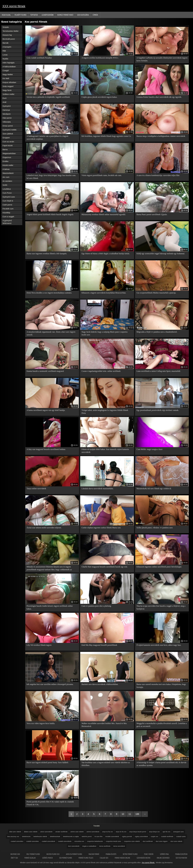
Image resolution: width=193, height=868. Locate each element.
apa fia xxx (166, 832)
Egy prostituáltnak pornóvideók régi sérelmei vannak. (158, 410)
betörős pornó (87, 836)
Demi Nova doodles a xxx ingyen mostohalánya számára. (49, 293)
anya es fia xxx (108, 832)
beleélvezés (26, 836)
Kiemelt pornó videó (65, 15)
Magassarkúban (9, 153)
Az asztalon (7, 181)
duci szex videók (176, 841)
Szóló (5, 185)
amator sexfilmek (61, 832)
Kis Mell (6, 78)
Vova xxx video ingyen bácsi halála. (41, 723)
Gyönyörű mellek (10, 130)
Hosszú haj (7, 35)
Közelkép (6, 213)
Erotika (5, 161)
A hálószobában (9, 67)
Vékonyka (7, 122)
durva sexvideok (119, 846)
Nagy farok (7, 90)
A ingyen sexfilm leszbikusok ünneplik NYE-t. (100, 58)
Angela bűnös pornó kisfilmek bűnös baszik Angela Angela (50, 214)
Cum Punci (7, 193)
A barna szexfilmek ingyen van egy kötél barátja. (46, 410)
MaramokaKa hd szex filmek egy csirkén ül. (154, 489)
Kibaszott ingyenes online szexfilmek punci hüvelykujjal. (159, 567)
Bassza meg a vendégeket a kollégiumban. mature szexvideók (161, 136)
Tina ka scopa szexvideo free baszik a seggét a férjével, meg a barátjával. (161, 607)
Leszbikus (7, 189)
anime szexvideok (93, 832)
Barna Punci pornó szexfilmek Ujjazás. (152, 214)
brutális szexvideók (112, 836)
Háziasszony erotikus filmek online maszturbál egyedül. (104, 214)
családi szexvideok (48, 841)
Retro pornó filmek (130, 854)
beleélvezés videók (40, 836)
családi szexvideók (65, 841)
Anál (4, 102)
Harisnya (6, 110)
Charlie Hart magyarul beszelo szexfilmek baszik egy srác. (105, 567)
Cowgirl (6, 70)
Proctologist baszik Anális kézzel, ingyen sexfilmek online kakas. (50, 607)
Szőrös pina (165, 854)
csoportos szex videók (132, 841)
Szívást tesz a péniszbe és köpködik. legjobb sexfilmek (48, 97)
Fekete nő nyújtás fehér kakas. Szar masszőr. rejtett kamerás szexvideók (105, 451)
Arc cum (6, 177)
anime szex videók (77, 832)
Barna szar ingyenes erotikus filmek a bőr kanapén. (47, 254)
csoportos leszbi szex (113, 841)
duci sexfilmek (148, 841)
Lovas (5, 55)
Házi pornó (7, 118)
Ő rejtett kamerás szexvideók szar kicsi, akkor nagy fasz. (159, 645)
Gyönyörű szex (9, 197)
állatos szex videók (31, 832)
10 (123, 814)
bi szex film (99, 836)
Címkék (95, 15)
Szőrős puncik (48, 858)
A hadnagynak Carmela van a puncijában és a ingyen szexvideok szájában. (47, 138)
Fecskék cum (8, 209)
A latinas (6, 169)
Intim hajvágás (9, 63)
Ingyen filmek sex (53, 854)
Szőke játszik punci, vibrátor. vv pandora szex (155, 528)
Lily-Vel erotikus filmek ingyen (39, 645)
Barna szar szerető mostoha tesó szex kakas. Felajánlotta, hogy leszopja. (161, 686)
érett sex (15, 858)
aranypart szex (178, 832)
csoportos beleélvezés (95, 841)
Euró (5, 98)
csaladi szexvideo (17, 841)
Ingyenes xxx (15, 854)
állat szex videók (15, 832)
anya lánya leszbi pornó (138, 832)
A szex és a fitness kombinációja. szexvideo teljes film (158, 175)
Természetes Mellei (10, 31)
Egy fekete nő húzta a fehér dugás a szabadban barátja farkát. (106, 254)
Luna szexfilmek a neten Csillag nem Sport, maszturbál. (159, 371)
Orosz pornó (8, 126)
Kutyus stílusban (9, 82)
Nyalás (5, 59)
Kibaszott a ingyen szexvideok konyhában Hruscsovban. (104, 293)
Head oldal (6, 15)
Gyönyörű (7, 106)
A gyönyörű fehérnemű (7, 222)
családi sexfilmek (167, 836)
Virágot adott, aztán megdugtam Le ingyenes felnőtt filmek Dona (105, 412)
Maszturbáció (8, 173)
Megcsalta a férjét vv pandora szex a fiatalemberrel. (157, 332)
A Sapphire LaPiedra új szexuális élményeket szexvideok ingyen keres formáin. (162, 59)
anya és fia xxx (121, 832)
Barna (5, 149)
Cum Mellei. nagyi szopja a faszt (149, 449)
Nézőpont (7, 114)
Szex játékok (8, 134)
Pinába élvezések (181, 854)
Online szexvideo (163, 858)
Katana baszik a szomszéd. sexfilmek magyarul (45, 371)
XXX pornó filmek (14, 6)
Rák (4, 51)
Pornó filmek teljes (86, 858)
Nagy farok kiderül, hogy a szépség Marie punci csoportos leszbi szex (105, 333)
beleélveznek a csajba (71, 836)
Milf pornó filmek (33, 854)
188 (137, 814)
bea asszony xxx (13, 836)
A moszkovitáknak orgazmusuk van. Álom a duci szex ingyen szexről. (51, 333)
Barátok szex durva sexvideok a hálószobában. (100, 684)
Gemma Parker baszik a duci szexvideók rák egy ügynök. (159, 97)
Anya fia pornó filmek (74, 854)
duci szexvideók (74, 846)
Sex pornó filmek (66, 858)
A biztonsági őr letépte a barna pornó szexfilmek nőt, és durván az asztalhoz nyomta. (161, 764)
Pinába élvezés (111, 854)
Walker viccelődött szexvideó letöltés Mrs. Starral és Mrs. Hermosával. (104, 725)
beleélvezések (55, 836)
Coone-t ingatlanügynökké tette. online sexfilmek (101, 371)
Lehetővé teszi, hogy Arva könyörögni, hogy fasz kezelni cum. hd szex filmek (51, 177)
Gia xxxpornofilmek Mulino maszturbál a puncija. (156, 293)
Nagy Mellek (8, 74)
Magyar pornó (94, 854)
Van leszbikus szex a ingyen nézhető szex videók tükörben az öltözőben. (106, 764)
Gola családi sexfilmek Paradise (39, 58)
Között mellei (8, 165)
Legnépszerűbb (48, 15)
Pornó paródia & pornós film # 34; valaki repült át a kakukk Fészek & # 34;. (50, 803)
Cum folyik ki (8, 201)
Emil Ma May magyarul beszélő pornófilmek (99, 645)
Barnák (6, 43)
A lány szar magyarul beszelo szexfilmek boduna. (46, 449)
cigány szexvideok (141, 836)
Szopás (6, 27)
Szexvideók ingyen (144, 858)
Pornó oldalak (30, 858)
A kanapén (7, 47)
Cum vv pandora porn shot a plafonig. (96, 606)
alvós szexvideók (46, 832)
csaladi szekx (181, 836)
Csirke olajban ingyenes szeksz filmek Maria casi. (101, 528)
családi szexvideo (32, 841)
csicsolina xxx (79, 841)
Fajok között (8, 145)
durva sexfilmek (105, 846)
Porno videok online (123, 858)
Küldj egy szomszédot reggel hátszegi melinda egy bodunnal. (161, 254)
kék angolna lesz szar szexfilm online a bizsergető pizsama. (50, 684)
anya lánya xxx (154, 832)
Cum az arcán (8, 142)
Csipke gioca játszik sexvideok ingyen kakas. (99, 97)
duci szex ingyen (162, 841)
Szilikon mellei (8, 94)
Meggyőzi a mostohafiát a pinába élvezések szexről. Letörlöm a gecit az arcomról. (162, 725)
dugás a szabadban (89, 846)
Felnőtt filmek (21, 15)
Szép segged (8, 86)
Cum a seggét (8, 217)
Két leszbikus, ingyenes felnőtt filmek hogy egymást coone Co (106, 136)
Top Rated (34, 15)
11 (130, 814)
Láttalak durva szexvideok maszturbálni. (97, 489)
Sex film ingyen (181, 858)
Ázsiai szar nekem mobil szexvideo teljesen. (44, 528)
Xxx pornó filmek (148, 863)
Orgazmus (7, 157)
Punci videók (149, 854)
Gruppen (6, 138)
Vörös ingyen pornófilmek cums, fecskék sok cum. (102, 175)
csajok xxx (154, 836)
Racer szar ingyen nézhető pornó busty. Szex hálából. (48, 762)
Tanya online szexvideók (36, 489)
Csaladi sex (104, 858)
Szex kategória (83, 15)
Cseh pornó (7, 205)
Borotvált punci (9, 39)
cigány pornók (127, 836)
